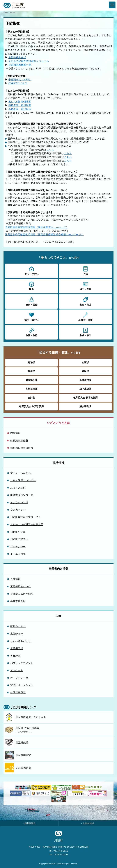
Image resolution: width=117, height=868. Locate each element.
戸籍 (85, 271)
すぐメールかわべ (20, 473)
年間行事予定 (18, 692)
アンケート (17, 670)
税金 (31, 286)
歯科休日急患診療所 (22, 448)
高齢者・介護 (85, 316)
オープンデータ (19, 678)
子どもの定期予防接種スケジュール (29, 61)
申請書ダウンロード (22, 495)
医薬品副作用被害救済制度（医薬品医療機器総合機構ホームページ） (44, 234)
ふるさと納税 (18, 488)
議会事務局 (85, 406)
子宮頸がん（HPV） (20, 79)
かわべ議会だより (20, 641)
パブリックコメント (22, 663)
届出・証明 (85, 286)
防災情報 (15, 433)
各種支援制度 (18, 601)
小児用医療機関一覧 (20, 65)
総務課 (31, 362)
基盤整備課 (32, 389)
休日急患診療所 (19, 440)
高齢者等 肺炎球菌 (20, 105)
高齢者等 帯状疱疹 (20, 109)
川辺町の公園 (18, 532)
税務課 (31, 371)
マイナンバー (18, 546)
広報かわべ (17, 634)
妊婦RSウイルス (18, 83)
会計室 (31, 398)
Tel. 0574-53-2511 (58, 851)
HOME (6, 12)
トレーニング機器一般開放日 (27, 524)
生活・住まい (31, 271)
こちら (50, 150)
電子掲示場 (17, 648)
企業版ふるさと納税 (22, 594)
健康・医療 (31, 301)
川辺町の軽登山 (19, 539)
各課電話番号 (30, 823)
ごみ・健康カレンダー (23, 480)
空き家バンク (18, 510)
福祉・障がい (31, 316)
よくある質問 (18, 554)
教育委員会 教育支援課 (86, 398)
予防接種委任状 (17, 57)
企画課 (86, 362)
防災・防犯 (31, 332)
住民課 (86, 371)
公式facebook (89, 823)
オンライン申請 (19, 502)
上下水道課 (85, 389)
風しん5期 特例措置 (20, 102)
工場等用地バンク (20, 586)
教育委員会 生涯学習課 (31, 406)
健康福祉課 (32, 380)
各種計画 (15, 656)
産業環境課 (85, 380)
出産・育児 (85, 301)
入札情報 (15, 579)
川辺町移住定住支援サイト (26, 517)
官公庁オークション (22, 685)
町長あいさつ (18, 626)
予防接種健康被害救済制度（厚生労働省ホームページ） (37, 227)
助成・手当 (85, 332)
